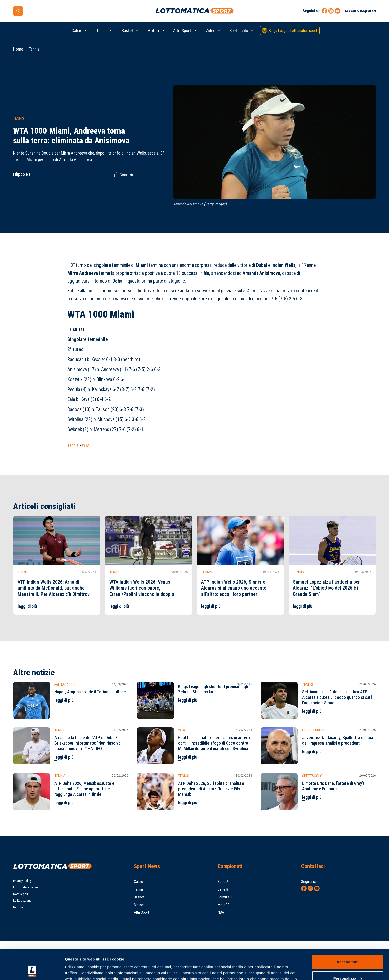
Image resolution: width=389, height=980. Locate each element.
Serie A (223, 882)
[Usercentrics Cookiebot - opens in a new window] (32, 970)
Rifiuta (347, 966)
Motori (153, 31)
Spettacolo (239, 31)
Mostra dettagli (78, 970)
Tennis (102, 31)
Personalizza (348, 950)
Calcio (77, 31)
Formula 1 (225, 897)
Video (210, 31)
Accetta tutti (348, 934)
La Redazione (22, 900)
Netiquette (20, 907)
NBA (221, 912)
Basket (127, 31)
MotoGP (224, 905)
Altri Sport (182, 31)
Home (18, 49)
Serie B (223, 889)
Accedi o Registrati (360, 11)
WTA (86, 445)
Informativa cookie (26, 887)
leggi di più (27, 606)
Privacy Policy (22, 881)
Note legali (20, 894)
